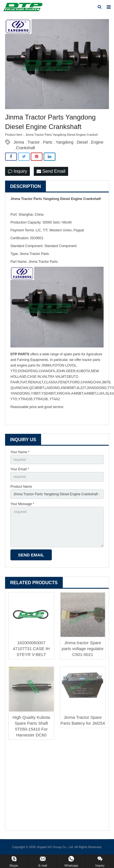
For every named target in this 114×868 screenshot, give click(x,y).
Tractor (33, 142)
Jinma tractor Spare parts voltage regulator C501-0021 (83, 649)
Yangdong (65, 142)
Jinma (19, 142)
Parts (48, 142)
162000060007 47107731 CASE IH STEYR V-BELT (31, 649)
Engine (97, 142)
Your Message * (22, 504)
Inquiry (17, 171)
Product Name (21, 487)
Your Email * (20, 469)
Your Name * (20, 452)
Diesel (82, 142)
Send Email (51, 171)
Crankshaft (26, 148)
